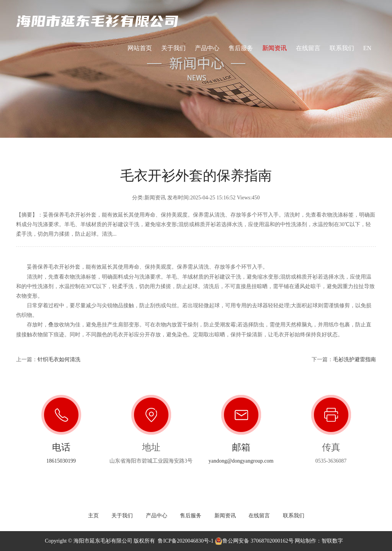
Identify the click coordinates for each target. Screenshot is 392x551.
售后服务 (241, 48)
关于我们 (173, 48)
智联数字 (332, 541)
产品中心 (207, 48)
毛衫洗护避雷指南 (354, 359)
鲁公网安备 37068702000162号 (254, 541)
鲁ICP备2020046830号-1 (185, 541)
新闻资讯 (274, 48)
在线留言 (308, 48)
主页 (93, 516)
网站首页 (140, 48)
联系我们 (342, 48)
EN (367, 51)
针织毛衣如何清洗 (59, 359)
